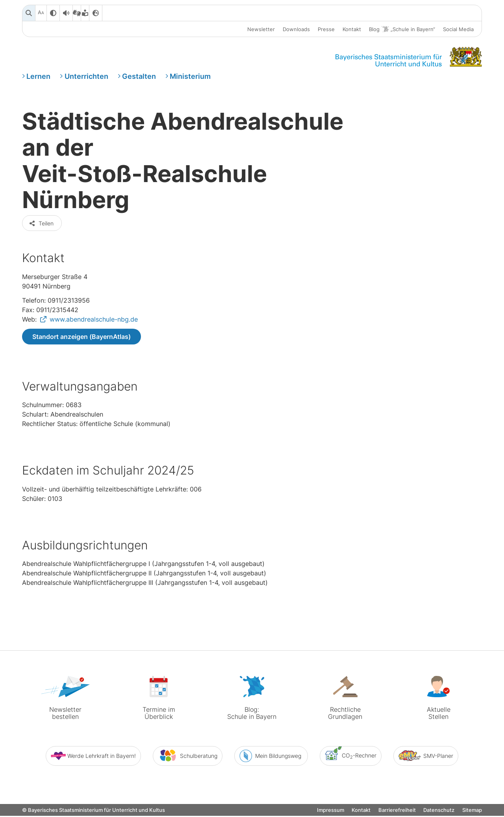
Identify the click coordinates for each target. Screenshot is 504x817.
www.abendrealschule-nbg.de (94, 321)
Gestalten (139, 76)
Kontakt (352, 29)
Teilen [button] (41, 225)
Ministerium (190, 76)
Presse (326, 29)
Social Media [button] (458, 29)
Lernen (38, 76)
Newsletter (261, 29)
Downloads (296, 29)
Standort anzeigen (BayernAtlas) (82, 339)
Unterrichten (86, 76)
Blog (402, 29)
